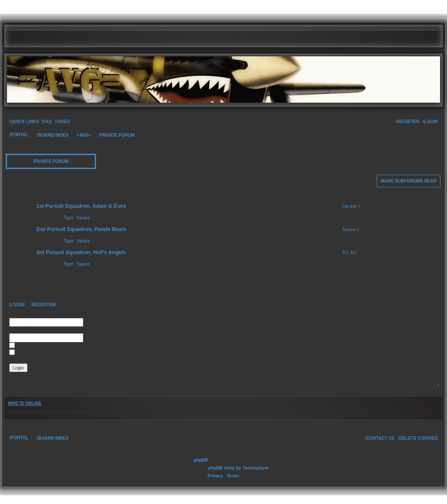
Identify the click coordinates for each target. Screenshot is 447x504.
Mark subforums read (409, 181)
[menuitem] (47, 122)
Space (84, 217)
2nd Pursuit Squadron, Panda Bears (81, 229)
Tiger (69, 217)
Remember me (28, 346)
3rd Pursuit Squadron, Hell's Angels (81, 252)
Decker (350, 206)
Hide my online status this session (47, 353)
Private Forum (51, 161)
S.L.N (348, 252)
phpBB (201, 460)
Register (44, 304)
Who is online (25, 403)
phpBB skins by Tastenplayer (239, 468)
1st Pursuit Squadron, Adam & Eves (81, 206)
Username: (20, 314)
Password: (20, 330)
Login (17, 304)
